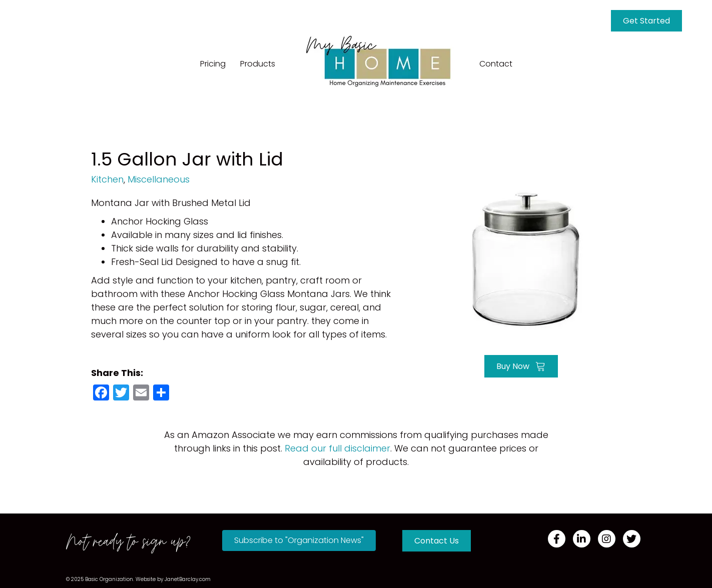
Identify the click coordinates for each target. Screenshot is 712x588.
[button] (299, 540)
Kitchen (107, 179)
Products (258, 64)
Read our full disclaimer (337, 448)
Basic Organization (109, 579)
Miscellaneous (159, 179)
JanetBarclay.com (188, 579)
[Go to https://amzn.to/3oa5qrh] (521, 259)
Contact (496, 64)
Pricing (213, 64)
